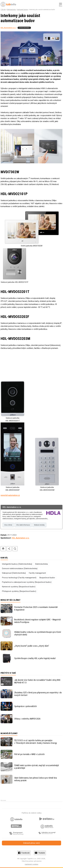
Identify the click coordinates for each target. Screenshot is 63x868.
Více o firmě (8, 525)
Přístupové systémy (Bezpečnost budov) (19, 591)
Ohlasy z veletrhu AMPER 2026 (27, 719)
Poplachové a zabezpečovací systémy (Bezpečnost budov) (27, 582)
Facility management (37, 573)
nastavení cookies (31, 864)
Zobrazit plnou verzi (31, 843)
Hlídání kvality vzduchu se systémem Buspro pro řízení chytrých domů (38, 633)
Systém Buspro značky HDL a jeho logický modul (35, 658)
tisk (3, 549)
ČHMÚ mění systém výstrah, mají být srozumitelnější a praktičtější (37, 767)
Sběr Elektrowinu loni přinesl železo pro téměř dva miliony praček (36, 779)
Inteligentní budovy (23, 10)
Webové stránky (39, 525)
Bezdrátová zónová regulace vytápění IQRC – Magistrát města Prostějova (38, 621)
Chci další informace (23, 525)
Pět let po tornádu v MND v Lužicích (29, 754)
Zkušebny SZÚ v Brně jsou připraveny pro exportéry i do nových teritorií (38, 694)
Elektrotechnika (11, 10)
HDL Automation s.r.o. (8, 28)
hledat (15, 549)
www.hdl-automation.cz (10, 495)
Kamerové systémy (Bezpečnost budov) (19, 587)
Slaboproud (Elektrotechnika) (14, 573)
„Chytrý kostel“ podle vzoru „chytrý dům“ (32, 646)
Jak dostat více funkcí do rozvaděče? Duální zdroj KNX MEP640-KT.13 (37, 681)
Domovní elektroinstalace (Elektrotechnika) (20, 568)
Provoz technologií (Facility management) (19, 578)
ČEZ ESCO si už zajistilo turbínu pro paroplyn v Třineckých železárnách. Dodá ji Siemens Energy (36, 742)
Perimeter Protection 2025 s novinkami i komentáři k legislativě (36, 608)
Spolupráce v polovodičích (25, 706)
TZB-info (3, 10)
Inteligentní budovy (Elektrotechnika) (17, 564)
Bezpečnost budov (47, 578)
